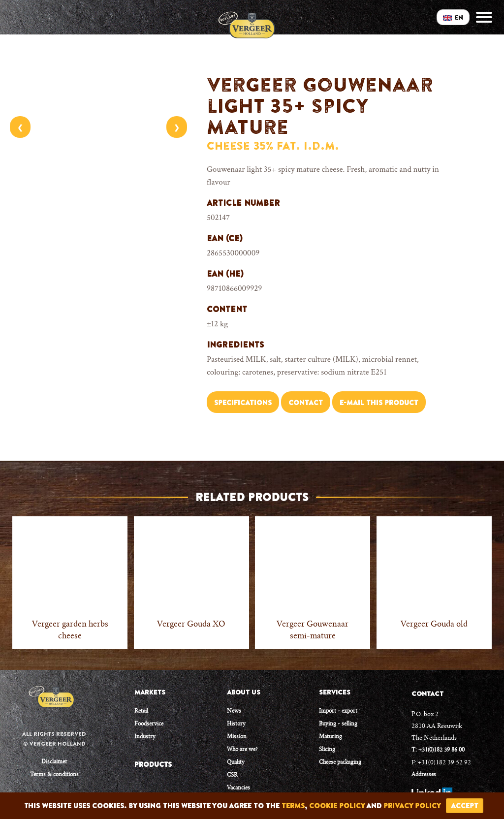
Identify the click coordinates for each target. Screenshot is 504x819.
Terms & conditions (54, 775)
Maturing (331, 737)
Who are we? (242, 750)
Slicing (327, 750)
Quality (236, 763)
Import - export (338, 711)
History (236, 724)
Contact (306, 403)
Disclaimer (54, 762)
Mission (237, 737)
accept (465, 806)
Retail (141, 711)
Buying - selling (338, 724)
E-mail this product (379, 403)
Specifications (243, 403)
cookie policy (337, 806)
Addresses (424, 775)
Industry (145, 737)
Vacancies (238, 788)
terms (293, 806)
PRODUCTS (153, 764)
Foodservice (149, 724)
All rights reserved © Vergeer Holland (54, 739)
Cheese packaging (340, 763)
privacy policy (412, 806)
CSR (232, 775)
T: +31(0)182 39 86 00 (438, 750)
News (234, 711)
